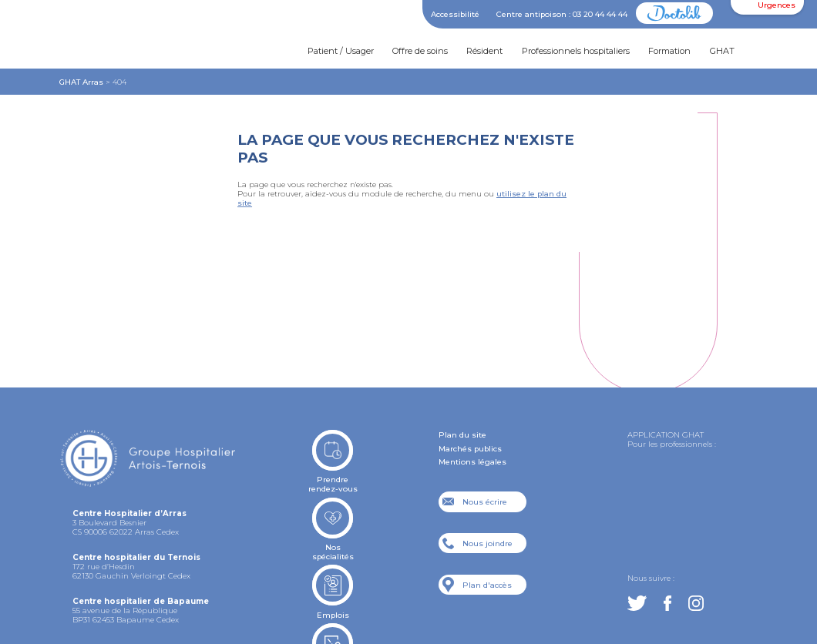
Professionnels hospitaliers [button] (576, 51)
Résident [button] (484, 51)
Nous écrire (485, 501)
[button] (767, 51)
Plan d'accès (487, 585)
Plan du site (462, 434)
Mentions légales (472, 461)
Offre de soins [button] (420, 51)
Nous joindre (488, 543)
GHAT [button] (722, 51)
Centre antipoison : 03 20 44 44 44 (562, 14)
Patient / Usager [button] (341, 51)
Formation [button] (669, 51)
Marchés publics (470, 448)
